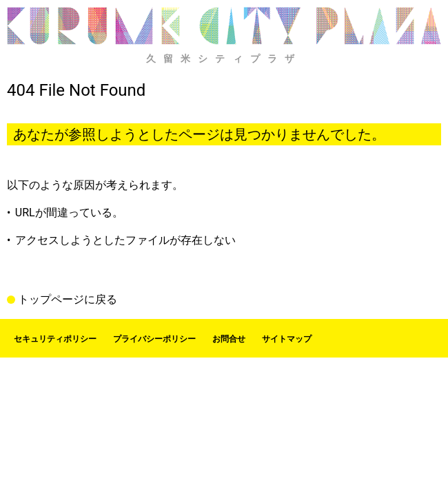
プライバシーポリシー (154, 339)
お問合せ (229, 339)
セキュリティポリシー (55, 339)
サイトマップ (287, 339)
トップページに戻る (68, 300)
